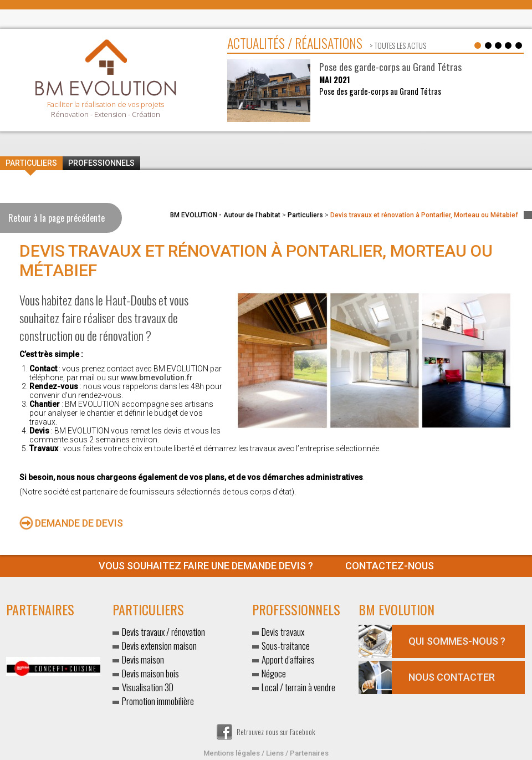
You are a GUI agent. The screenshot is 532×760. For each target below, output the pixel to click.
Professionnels (101, 163)
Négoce (274, 673)
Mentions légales (232, 753)
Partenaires (309, 753)
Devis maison (143, 659)
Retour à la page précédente (57, 218)
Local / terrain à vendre (298, 687)
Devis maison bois (150, 673)
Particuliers (31, 163)
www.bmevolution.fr (157, 378)
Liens (275, 753)
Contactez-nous (266, 566)
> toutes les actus (397, 45)
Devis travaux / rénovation (163, 632)
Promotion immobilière (158, 701)
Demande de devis (79, 523)
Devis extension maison (159, 646)
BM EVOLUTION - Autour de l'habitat (225, 215)
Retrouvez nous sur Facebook (266, 732)
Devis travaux (283, 632)
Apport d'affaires (288, 659)
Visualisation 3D (148, 687)
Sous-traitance (286, 646)
